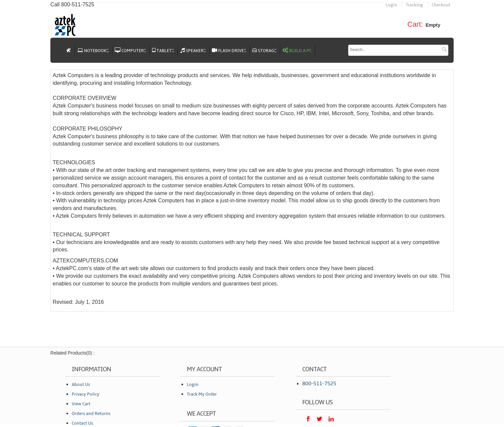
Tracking (414, 5)
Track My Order (202, 394)
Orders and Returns (91, 414)
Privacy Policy (86, 394)
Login (391, 5)
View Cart (81, 404)
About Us (81, 385)
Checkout (441, 5)
